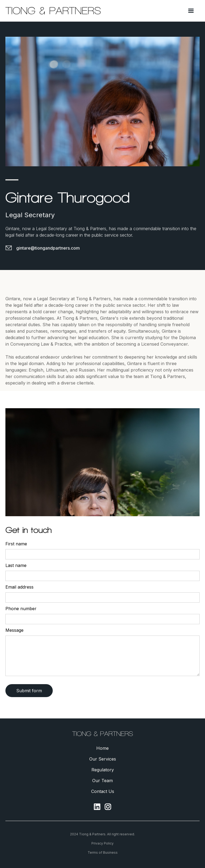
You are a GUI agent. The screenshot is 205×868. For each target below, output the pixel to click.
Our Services (103, 759)
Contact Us (103, 791)
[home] (53, 11)
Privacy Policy (102, 843)
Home (102, 748)
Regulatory (103, 770)
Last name (16, 565)
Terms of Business (103, 852)
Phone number (21, 609)
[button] (191, 11)
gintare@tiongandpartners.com (48, 248)
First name (16, 544)
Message (14, 630)
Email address (19, 587)
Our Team (102, 781)
